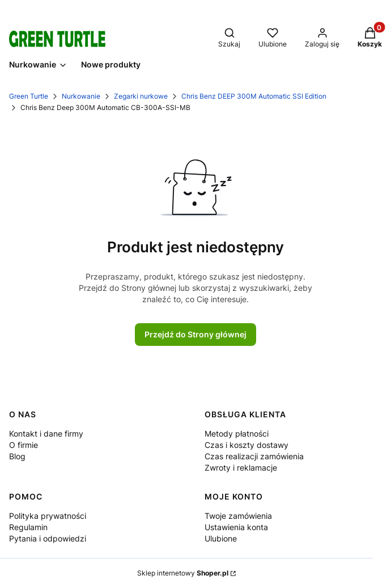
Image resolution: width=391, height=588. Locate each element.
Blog (17, 456)
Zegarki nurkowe (141, 96)
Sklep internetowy (183, 573)
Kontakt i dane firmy (46, 433)
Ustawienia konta (236, 527)
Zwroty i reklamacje (241, 468)
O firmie (24, 445)
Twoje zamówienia (238, 516)
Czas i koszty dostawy (246, 445)
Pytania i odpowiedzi (48, 538)
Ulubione (221, 538)
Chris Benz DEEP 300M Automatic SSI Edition (254, 96)
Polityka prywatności (48, 516)
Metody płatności (237, 433)
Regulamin (28, 527)
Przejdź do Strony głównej (195, 334)
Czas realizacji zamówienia (254, 456)
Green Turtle (29, 96)
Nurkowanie (81, 96)
